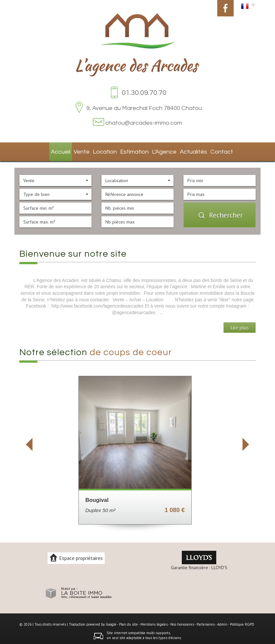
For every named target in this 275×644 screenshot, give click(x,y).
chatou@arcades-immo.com (144, 123)
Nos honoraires (182, 622)
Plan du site (128, 622)
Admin (222, 622)
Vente (80, 151)
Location (103, 151)
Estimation (131, 151)
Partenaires (206, 622)
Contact (217, 151)
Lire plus (240, 326)
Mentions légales (154, 622)
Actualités (189, 151)
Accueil (57, 151)
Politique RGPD (242, 622)
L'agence (161, 151)
